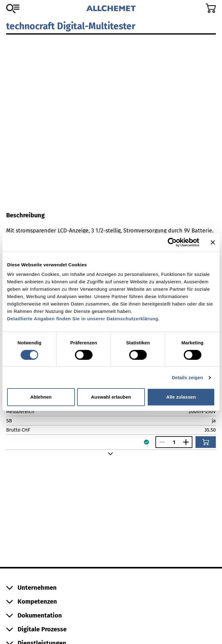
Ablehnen (41, 397)
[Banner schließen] (213, 242)
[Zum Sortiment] (13, 9)
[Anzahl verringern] (160, 442)
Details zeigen (187, 377)
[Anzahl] (174, 442)
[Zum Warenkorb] (211, 8)
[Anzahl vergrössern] (187, 442)
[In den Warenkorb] (206, 442)
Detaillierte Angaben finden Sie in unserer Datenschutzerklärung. (83, 319)
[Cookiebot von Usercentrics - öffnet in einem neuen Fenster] (172, 242)
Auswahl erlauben (111, 397)
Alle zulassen (181, 397)
